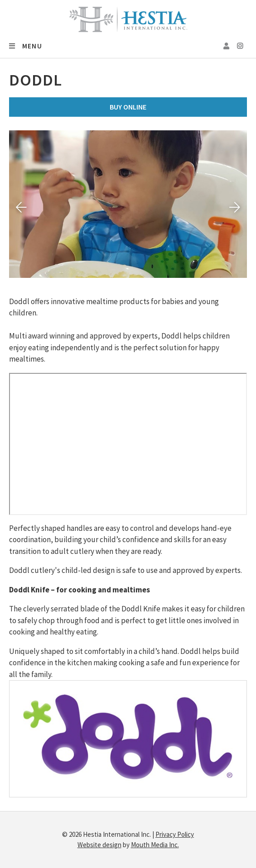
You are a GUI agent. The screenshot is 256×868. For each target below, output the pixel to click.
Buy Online (128, 107)
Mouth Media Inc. (155, 845)
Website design (99, 845)
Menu (26, 46)
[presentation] (21, 207)
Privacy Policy (175, 834)
